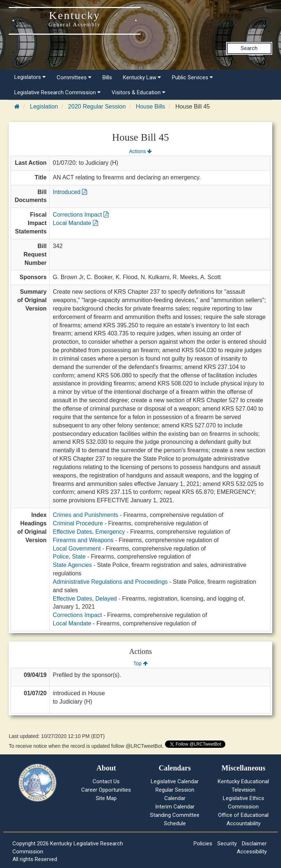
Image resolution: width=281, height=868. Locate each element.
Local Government (77, 549)
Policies (203, 844)
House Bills (150, 106)
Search (249, 48)
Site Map (106, 798)
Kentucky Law (142, 77)
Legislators (30, 77)
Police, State (69, 557)
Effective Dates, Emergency (89, 532)
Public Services (192, 77)
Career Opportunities (106, 790)
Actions (140, 151)
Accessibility (252, 852)
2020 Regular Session (97, 106)
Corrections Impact (81, 215)
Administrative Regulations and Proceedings (110, 582)
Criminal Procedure (78, 523)
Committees (74, 77)
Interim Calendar (175, 807)
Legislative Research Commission (57, 92)
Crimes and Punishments (85, 515)
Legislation (44, 106)
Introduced (70, 192)
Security (227, 844)
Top (140, 663)
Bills (107, 77)
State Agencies (72, 565)
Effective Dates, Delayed (85, 599)
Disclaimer (254, 844)
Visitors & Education (138, 92)
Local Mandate (75, 223)
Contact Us (106, 781)
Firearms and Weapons (83, 540)
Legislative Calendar (175, 781)
